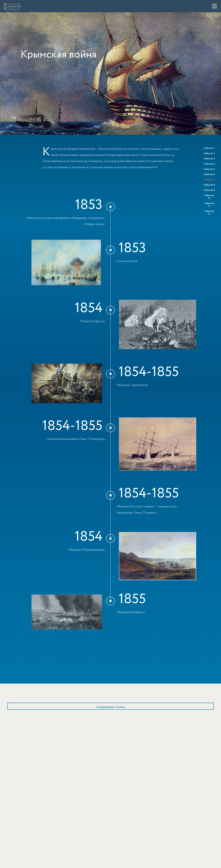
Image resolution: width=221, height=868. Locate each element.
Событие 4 (209, 164)
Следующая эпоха (111, 707)
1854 (89, 308)
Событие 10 (209, 197)
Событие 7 (209, 180)
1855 (132, 599)
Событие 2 (209, 153)
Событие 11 (209, 205)
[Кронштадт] (12, 6)
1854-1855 (149, 372)
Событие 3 (209, 159)
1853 (89, 205)
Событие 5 (209, 169)
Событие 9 (209, 190)
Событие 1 (209, 148)
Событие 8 (209, 185)
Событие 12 (209, 212)
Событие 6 (209, 174)
